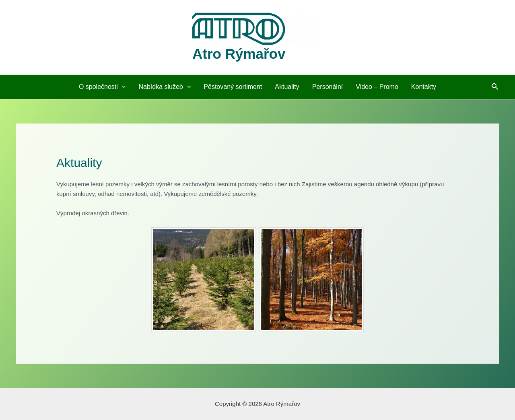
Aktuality (287, 87)
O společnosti (102, 87)
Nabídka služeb (165, 87)
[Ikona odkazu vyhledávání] (495, 87)
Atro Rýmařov (239, 54)
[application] (122, 87)
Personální (328, 87)
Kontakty (424, 87)
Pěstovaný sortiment (233, 87)
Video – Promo (377, 87)
